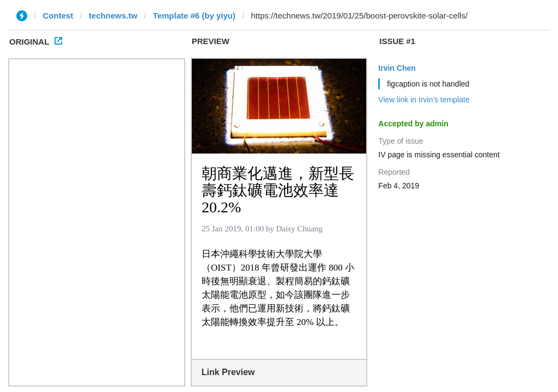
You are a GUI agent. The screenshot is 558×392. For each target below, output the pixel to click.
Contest (58, 16)
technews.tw (113, 16)
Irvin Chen (397, 68)
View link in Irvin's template (424, 100)
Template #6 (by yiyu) (194, 16)
